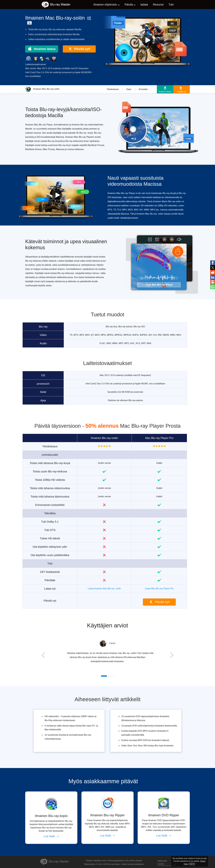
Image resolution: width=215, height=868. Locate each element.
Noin (104, 861)
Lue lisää (51, 836)
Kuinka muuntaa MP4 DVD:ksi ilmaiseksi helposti (145, 740)
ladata (144, 5)
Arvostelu (143, 89)
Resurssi (158, 5)
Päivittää (97, 861)
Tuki (171, 5)
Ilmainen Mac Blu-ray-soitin (42, 89)
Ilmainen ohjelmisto (105, 5)
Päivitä (129, 5)
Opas (129, 89)
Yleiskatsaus (113, 89)
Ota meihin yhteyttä (134, 861)
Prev (44, 655)
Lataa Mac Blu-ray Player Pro (159, 589)
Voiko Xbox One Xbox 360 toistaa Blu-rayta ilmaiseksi (147, 746)
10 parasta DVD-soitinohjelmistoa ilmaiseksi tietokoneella (149, 726)
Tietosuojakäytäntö (116, 861)
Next (171, 655)
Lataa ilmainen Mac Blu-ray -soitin (104, 589)
